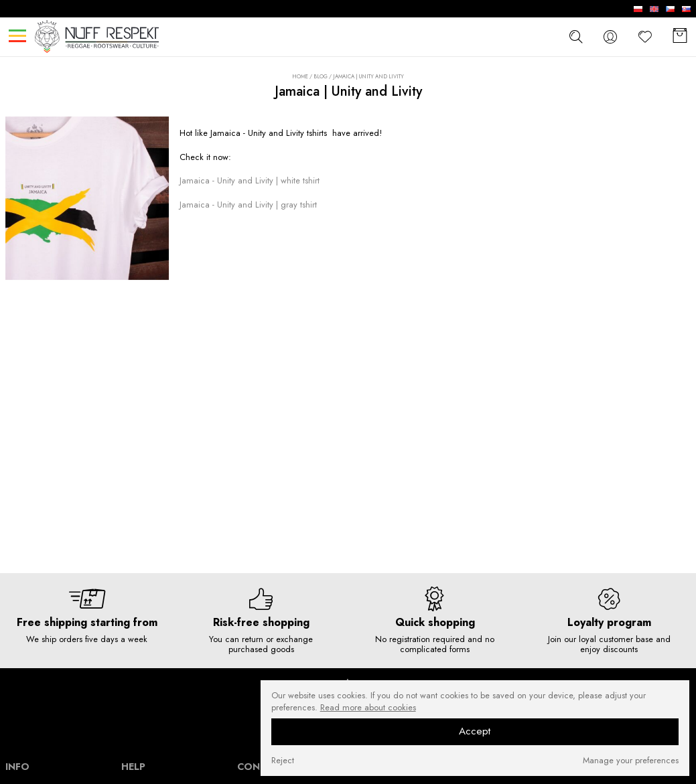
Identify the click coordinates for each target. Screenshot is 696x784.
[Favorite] (645, 36)
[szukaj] (575, 36)
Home (300, 77)
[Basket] (680, 36)
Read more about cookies (368, 708)
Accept (475, 731)
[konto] (610, 36)
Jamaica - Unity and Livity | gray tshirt (248, 205)
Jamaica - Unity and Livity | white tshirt (250, 180)
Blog (321, 76)
